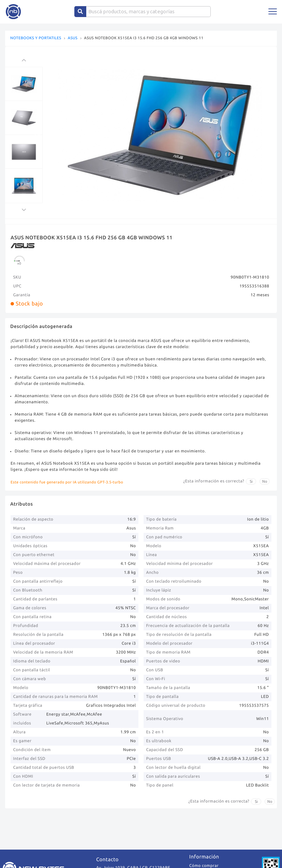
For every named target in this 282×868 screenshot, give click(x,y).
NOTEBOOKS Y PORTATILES (36, 38)
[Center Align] (80, 12)
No (265, 481)
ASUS (73, 38)
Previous (38, 135)
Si (251, 481)
